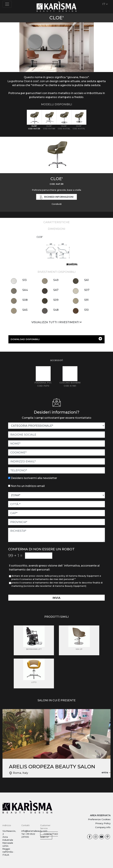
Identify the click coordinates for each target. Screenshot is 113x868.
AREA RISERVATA (100, 815)
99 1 (15, 555)
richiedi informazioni (57, 197)
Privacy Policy (103, 823)
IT (105, 4)
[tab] (34, 120)
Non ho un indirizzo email (28, 486)
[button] (8, 43)
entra (107, 773)
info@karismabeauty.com (34, 831)
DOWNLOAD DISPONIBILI (56, 339)
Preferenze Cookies (99, 819)
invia (56, 598)
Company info (103, 827)
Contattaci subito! (49, 835)
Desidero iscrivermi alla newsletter (34, 478)
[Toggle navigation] (7, 4)
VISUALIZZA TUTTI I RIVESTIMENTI (56, 322)
